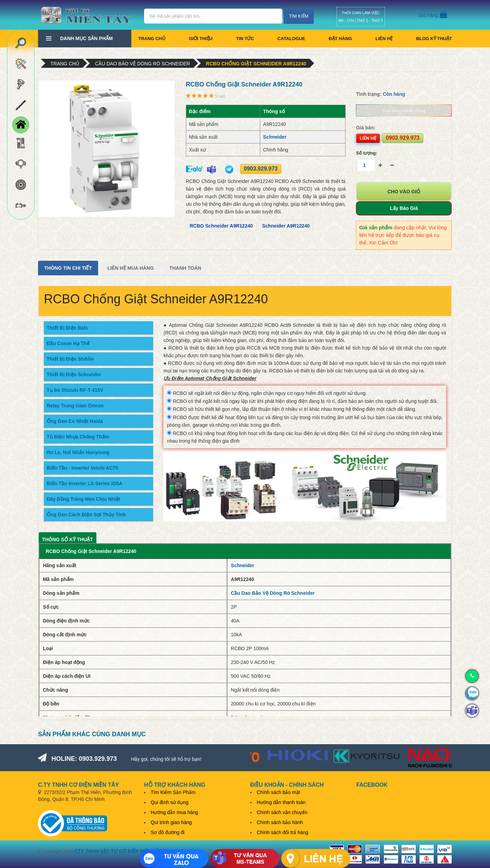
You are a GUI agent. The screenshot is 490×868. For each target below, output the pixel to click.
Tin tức (245, 39)
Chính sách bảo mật (279, 792)
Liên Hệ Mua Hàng (131, 268)
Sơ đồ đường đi (168, 832)
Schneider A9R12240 (286, 226)
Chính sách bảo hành (280, 822)
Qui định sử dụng (169, 802)
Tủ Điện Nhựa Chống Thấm (78, 437)
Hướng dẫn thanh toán (281, 802)
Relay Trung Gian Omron (75, 406)
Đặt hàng (340, 39)
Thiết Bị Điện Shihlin (70, 359)
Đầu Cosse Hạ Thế (68, 343)
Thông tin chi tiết (68, 268)
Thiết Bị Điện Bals (67, 328)
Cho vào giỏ (404, 192)
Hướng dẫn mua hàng (174, 812)
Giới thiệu (201, 39)
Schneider (275, 137)
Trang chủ (152, 39)
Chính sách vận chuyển (282, 812)
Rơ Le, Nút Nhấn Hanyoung (78, 452)
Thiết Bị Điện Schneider (74, 375)
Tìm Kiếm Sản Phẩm (173, 792)
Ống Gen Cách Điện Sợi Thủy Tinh (86, 515)
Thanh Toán (185, 268)
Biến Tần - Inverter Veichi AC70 (82, 468)
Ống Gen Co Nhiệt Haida (75, 421)
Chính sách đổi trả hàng (282, 832)
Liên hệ (384, 39)
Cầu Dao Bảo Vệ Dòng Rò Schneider (143, 64)
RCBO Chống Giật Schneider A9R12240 (256, 64)
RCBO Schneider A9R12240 (221, 226)
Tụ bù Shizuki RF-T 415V (75, 390)
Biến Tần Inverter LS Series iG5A (84, 483)
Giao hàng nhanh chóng (404, 110)
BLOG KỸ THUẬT (434, 39)
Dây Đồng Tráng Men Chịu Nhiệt (83, 499)
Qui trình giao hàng (171, 822)
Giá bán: (366, 128)
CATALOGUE (291, 39)
